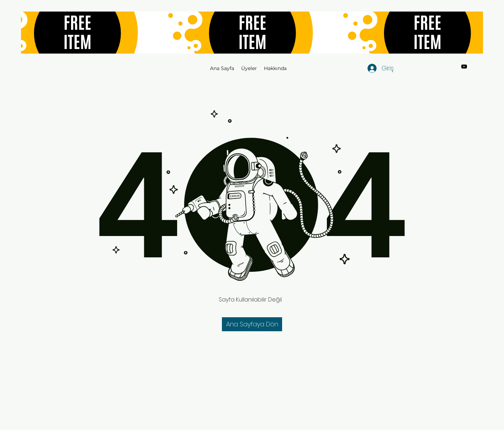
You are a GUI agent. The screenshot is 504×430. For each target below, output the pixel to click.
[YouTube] (464, 67)
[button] (252, 324)
